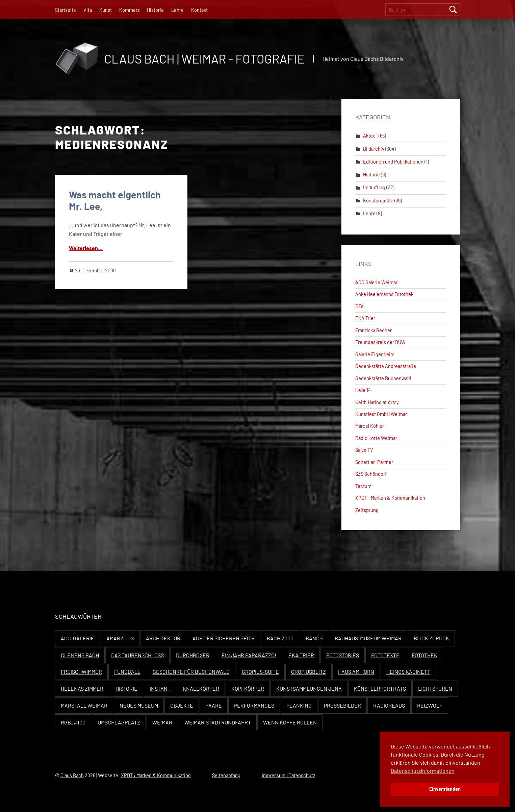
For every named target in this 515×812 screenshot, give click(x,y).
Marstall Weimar (84, 705)
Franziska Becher (374, 330)
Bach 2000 (280, 638)
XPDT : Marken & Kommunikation (390, 498)
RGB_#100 (73, 722)
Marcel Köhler (370, 426)
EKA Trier (365, 318)
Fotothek (424, 655)
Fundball (127, 672)
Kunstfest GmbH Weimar (381, 414)
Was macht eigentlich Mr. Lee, (115, 200)
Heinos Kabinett (408, 672)
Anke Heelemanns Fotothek (384, 294)
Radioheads (389, 705)
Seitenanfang (226, 775)
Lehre (177, 10)
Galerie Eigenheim (375, 354)
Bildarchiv (374, 149)
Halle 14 (363, 390)
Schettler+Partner (374, 462)
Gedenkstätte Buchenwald (383, 378)
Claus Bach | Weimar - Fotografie (204, 59)
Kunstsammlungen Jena (309, 688)
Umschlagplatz (119, 722)
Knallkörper (201, 688)
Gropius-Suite (260, 672)
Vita (88, 10)
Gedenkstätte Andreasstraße (386, 366)
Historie (155, 10)
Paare (214, 705)
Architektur (163, 638)
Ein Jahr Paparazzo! (249, 655)
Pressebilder (342, 705)
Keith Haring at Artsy (377, 402)
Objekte (182, 705)
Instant (160, 688)
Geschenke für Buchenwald (191, 672)
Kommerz (129, 10)
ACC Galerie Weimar (376, 282)
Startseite (66, 10)
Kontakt (199, 10)
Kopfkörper (248, 688)
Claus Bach (72, 775)
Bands (314, 638)
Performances (254, 705)
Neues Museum (139, 705)
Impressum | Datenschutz (288, 775)
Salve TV (364, 450)
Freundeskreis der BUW (380, 342)
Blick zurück (431, 638)
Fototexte (385, 655)
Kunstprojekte (378, 201)
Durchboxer (193, 655)
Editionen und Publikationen (393, 162)
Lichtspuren (435, 688)
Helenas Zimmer (82, 688)
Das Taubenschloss (137, 655)
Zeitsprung (367, 510)
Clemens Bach (80, 655)
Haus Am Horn (356, 672)
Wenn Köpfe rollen (290, 722)
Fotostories (343, 655)
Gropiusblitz (308, 672)
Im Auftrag (374, 187)
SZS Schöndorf (371, 474)
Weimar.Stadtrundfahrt (218, 722)
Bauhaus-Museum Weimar (368, 638)
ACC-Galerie (78, 638)
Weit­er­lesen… (86, 248)
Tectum (363, 486)
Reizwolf (430, 705)
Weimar (162, 722)
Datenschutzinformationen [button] (423, 771)
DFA (359, 306)
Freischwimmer (81, 672)
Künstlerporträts (380, 688)
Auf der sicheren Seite (224, 638)
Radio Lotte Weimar (376, 438)
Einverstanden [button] (445, 789)
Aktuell (370, 136)
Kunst (106, 10)
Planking (299, 705)
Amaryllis (120, 638)
